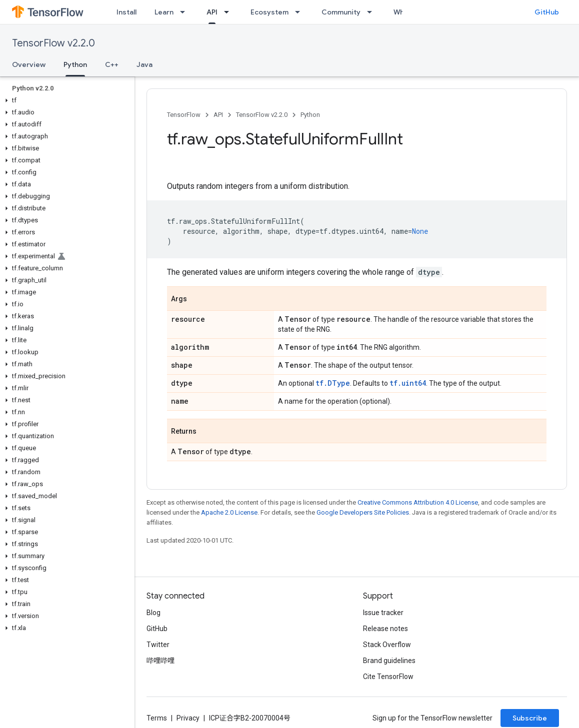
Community (341, 12)
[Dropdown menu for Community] (372, 12)
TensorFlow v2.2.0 (53, 43)
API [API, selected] (212, 12)
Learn (164, 12)
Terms (157, 718)
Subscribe (530, 718)
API (218, 115)
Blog (153, 613)
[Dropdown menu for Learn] (185, 12)
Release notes (385, 629)
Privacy (188, 718)
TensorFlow (184, 115)
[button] (65, 100)
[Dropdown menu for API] (229, 12)
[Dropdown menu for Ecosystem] (300, 12)
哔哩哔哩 (160, 661)
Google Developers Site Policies (363, 512)
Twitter (158, 645)
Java (144, 64)
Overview (29, 64)
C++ (112, 64)
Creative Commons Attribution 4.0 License (418, 502)
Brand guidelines (389, 661)
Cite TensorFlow (388, 677)
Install (126, 12)
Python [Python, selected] (75, 64)
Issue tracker (383, 613)
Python (310, 115)
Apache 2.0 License (229, 512)
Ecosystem (269, 12)
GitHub (547, 12)
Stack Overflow (387, 645)
